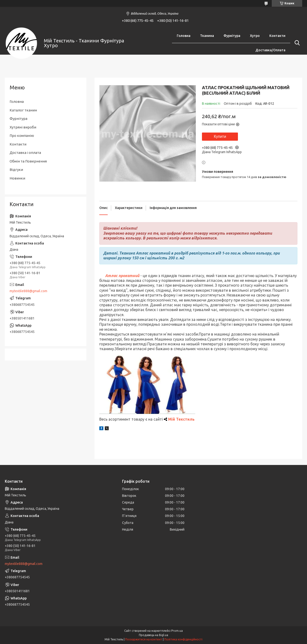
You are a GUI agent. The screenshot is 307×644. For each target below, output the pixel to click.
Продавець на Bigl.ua (153, 635)
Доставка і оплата (25, 153)
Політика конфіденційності (183, 639)
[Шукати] (296, 43)
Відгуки (16, 170)
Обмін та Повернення (28, 161)
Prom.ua (177, 631)
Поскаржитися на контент (144, 639)
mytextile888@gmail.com (28, 291)
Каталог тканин (23, 110)
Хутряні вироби (23, 127)
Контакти (277, 36)
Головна (184, 36)
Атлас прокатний (122, 276)
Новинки (17, 178)
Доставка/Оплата (270, 50)
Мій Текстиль (181, 419)
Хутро (255, 36)
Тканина (207, 36)
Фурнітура (232, 36)
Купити (220, 136)
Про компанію (22, 136)
